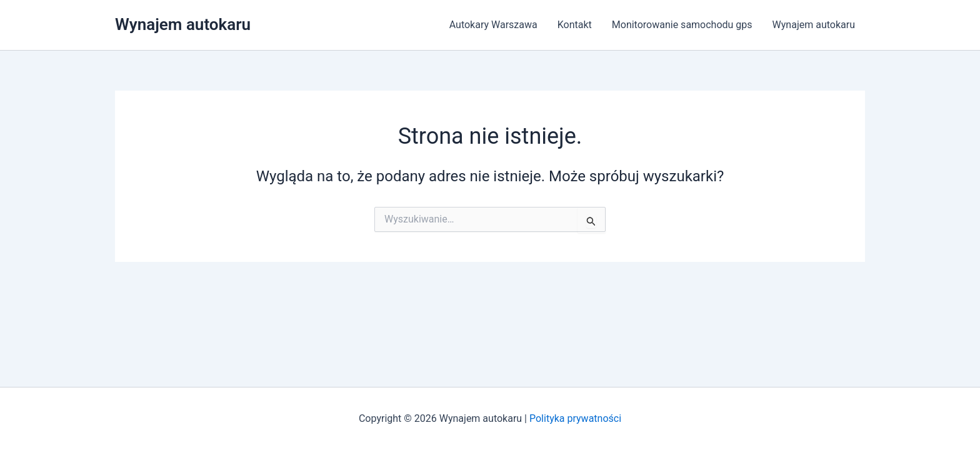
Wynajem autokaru (183, 24)
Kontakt (575, 25)
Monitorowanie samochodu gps (682, 25)
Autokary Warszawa (493, 25)
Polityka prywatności (575, 418)
